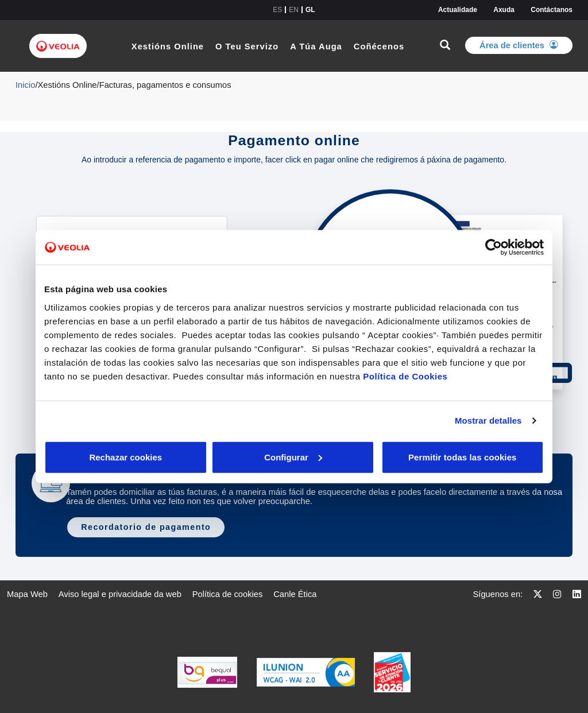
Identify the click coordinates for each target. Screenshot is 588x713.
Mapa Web (27, 594)
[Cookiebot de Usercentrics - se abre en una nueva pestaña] (494, 247)
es (277, 10)
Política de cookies (228, 594)
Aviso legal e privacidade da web (120, 594)
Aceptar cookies (319, 457)
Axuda (504, 10)
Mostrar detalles (488, 421)
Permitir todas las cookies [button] (461, 457)
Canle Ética (295, 594)
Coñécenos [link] (379, 46)
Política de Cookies (405, 376)
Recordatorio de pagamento (146, 527)
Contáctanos (552, 10)
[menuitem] (27, 594)
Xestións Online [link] (168, 46)
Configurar (209, 457)
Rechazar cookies (97, 457)
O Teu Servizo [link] (247, 46)
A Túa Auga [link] (316, 46)
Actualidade (458, 10)
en (294, 10)
